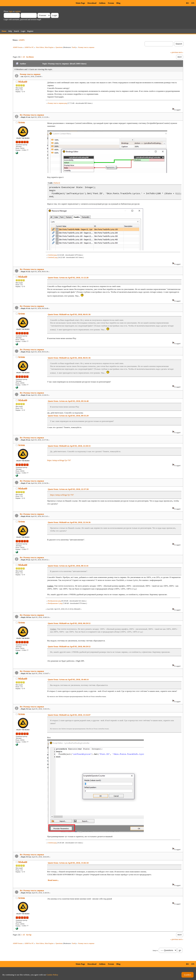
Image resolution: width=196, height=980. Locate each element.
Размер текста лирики (30, 74)
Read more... (53, 880)
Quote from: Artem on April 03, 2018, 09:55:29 (68, 416)
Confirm (188, 975)
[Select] (57, 183)
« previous (174, 52)
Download (92, 3)
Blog (118, 3)
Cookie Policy (52, 975)
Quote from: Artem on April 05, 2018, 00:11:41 (68, 566)
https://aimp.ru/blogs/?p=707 (59, 460)
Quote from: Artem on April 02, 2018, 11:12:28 (68, 278)
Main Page (80, 3)
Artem (21, 122)
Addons (102, 3)
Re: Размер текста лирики (32, 115)
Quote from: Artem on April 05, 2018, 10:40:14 (68, 679)
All (24, 57)
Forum (111, 3)
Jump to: (155, 950)
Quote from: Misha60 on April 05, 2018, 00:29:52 (69, 623)
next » (181, 52)
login (11, 11)
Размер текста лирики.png (57, 103)
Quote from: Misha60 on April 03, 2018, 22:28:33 (69, 446)
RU (188, 3)
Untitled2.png (53, 257)
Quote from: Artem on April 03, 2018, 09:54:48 (68, 401)
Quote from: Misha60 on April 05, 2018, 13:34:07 (69, 715)
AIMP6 (21, 40)
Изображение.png (54, 601)
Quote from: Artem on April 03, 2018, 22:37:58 (68, 489)
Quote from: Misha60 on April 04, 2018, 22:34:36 (69, 522)
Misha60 (23, 82)
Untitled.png (52, 255)
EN (193, 3)
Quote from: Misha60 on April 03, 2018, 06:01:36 (69, 314)
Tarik (74, 47)
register (18, 11)
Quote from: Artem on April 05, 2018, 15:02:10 (68, 863)
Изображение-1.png (55, 603)
